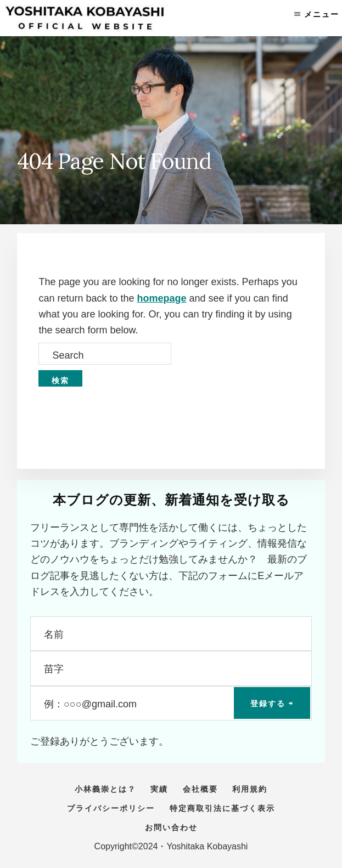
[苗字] (171, 668)
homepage (162, 298)
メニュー (322, 14)
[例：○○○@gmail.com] (171, 703)
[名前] (171, 634)
